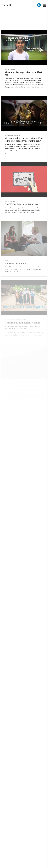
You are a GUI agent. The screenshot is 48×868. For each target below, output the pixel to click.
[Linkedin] (39, 5)
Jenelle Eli (7, 5)
